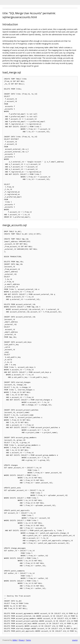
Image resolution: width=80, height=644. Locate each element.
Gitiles (15, 640)
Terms (28, 640)
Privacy (21, 640)
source (75, 640)
